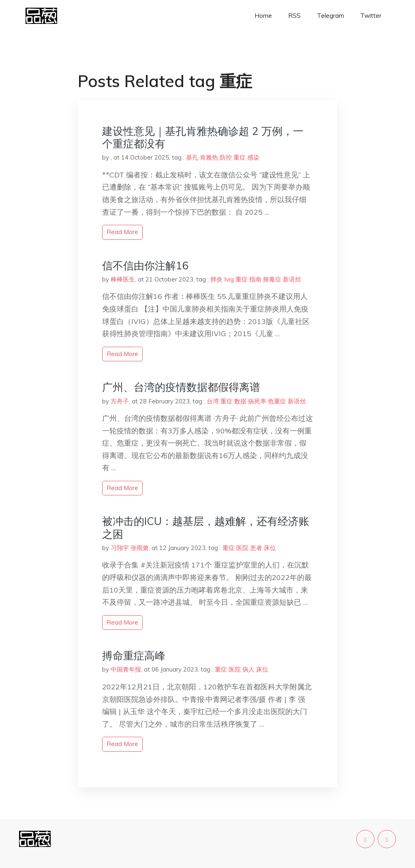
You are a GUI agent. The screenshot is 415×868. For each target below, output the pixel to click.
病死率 (257, 401)
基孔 (192, 157)
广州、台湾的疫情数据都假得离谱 (181, 387)
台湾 (213, 401)
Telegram (331, 16)
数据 (240, 401)
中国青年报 (126, 669)
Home (263, 16)
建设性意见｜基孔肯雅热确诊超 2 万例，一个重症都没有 (203, 137)
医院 (242, 548)
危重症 (277, 401)
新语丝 (292, 279)
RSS (294, 16)
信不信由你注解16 (145, 266)
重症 (240, 157)
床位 (270, 548)
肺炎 (216, 279)
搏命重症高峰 (134, 656)
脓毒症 (272, 279)
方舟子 (120, 401)
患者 (256, 548)
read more (122, 232)
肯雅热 (209, 157)
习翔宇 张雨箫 (130, 548)
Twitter (371, 16)
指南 (255, 279)
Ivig (229, 279)
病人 (248, 669)
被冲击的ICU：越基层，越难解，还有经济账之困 (206, 527)
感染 (253, 157)
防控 (226, 157)
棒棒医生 (123, 279)
